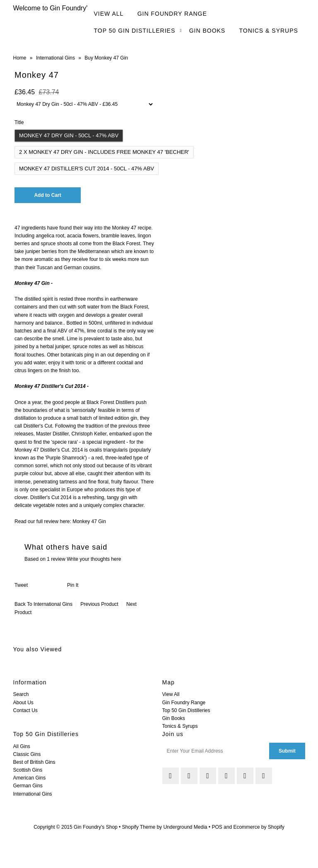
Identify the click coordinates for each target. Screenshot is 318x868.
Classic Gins (27, 754)
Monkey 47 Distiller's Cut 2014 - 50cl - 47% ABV (87, 169)
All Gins (22, 746)
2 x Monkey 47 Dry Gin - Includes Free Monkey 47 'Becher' (104, 152)
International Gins (55, 58)
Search (21, 694)
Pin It (73, 585)
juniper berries (41, 251)
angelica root (50, 236)
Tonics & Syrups (269, 31)
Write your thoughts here (94, 559)
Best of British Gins (34, 762)
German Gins (28, 786)
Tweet (21, 585)
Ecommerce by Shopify (259, 827)
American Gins (30, 778)
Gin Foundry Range (172, 14)
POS (217, 827)
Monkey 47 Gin (89, 521)
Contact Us (25, 710)
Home (20, 58)
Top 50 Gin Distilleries (135, 31)
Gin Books (207, 31)
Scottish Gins (28, 770)
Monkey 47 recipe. (132, 228)
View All (109, 14)
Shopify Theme (139, 827)
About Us (23, 703)
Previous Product (99, 604)
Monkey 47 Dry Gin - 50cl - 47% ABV (69, 135)
